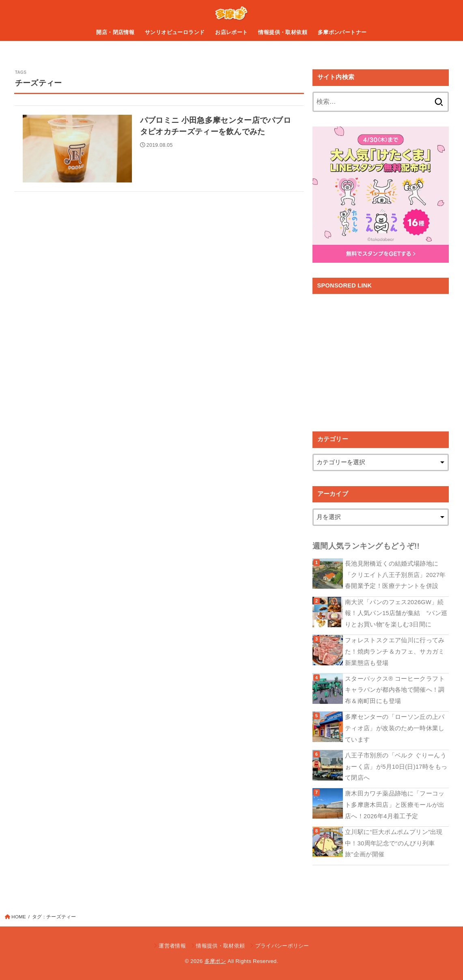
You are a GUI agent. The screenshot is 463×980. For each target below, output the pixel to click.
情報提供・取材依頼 (283, 32)
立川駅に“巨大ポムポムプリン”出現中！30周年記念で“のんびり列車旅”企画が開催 (394, 843)
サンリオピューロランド (175, 32)
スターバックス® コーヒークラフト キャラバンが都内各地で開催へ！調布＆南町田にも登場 (395, 690)
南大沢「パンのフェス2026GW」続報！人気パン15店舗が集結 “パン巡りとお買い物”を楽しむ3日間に (396, 613)
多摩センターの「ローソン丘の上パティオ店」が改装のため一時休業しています (395, 728)
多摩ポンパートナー (342, 32)
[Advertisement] (381, 357)
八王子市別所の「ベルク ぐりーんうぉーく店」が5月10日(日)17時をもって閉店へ (396, 767)
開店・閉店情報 (115, 32)
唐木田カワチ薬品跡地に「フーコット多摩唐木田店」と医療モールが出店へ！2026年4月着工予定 (395, 805)
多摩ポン (215, 961)
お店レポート (231, 32)
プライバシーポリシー (282, 946)
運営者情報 (172, 946)
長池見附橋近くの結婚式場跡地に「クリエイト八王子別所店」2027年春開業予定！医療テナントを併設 (395, 575)
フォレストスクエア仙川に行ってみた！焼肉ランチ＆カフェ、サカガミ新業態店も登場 (395, 651)
